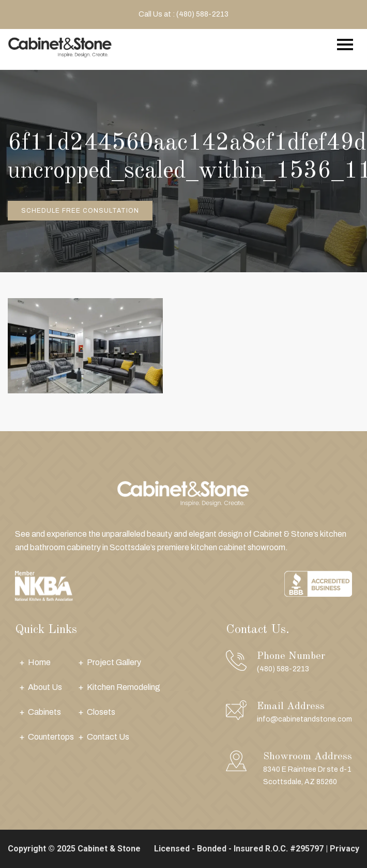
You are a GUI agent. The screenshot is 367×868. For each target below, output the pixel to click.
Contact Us (108, 737)
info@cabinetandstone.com (304, 719)
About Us (45, 687)
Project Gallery (114, 662)
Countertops (51, 737)
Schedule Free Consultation (80, 211)
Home (39, 662)
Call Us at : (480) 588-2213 (183, 14)
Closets (101, 712)
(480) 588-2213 (283, 669)
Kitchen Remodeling (124, 687)
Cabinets (44, 712)
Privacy (345, 849)
